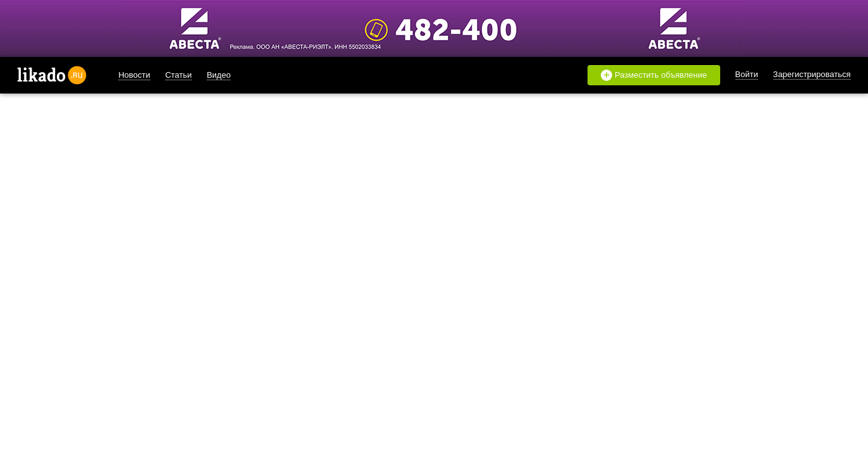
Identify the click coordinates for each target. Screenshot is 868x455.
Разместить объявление (654, 75)
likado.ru (52, 75)
